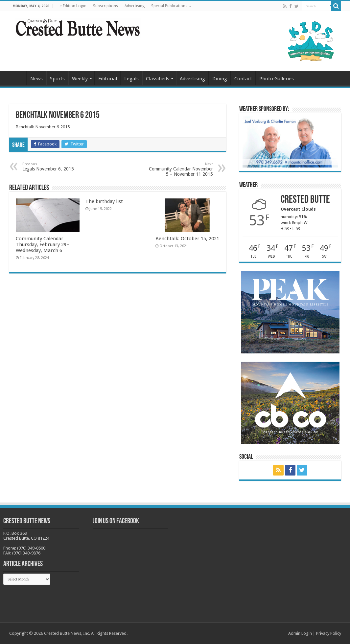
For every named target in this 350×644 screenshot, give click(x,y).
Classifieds (158, 79)
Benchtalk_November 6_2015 (43, 127)
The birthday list (104, 201)
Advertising (135, 6)
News (36, 79)
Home (18, 78)
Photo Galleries (277, 79)
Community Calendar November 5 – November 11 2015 (179, 169)
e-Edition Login (73, 6)
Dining (220, 79)
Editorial (108, 79)
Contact (243, 79)
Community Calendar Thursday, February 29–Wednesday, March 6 (42, 245)
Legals (131, 79)
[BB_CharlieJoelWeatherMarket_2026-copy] (290, 142)
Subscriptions (105, 6)
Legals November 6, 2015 (56, 167)
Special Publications (169, 6)
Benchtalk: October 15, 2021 (187, 239)
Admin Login (300, 633)
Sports (57, 79)
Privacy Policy (329, 633)
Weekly (80, 79)
